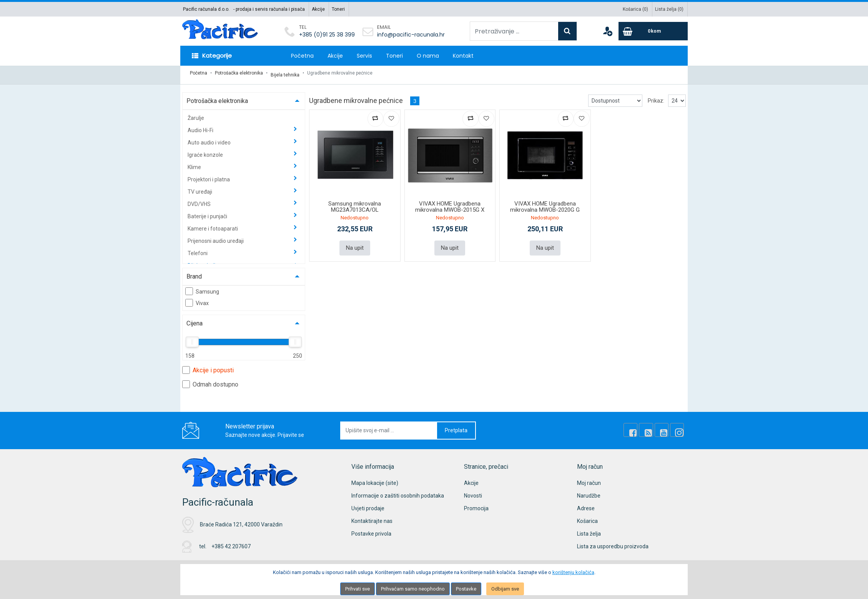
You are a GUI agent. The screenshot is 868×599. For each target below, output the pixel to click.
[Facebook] (639, 426)
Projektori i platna (209, 176)
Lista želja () (669, 9)
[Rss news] (652, 426)
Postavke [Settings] (466, 589)
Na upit (355, 244)
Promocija (476, 504)
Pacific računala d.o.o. (206, 9)
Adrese (586, 504)
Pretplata (456, 426)
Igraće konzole (206, 151)
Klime (195, 163)
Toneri (338, 9)
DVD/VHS (200, 200)
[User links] (607, 31)
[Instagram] (678, 426)
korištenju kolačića (573, 572)
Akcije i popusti (208, 366)
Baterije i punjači (208, 212)
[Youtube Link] (665, 426)
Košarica (587, 517)
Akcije (318, 9)
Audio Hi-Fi (201, 126)
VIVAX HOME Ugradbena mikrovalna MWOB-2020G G (545, 203)
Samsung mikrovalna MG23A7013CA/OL (355, 203)
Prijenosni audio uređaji (216, 237)
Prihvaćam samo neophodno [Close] (413, 589)
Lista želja (589, 530)
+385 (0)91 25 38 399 (327, 35)
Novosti (473, 492)
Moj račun (589, 479)
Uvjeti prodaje (368, 504)
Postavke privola (371, 530)
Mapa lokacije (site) (375, 479)
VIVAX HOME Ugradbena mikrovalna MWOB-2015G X (450, 203)
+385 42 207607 (231, 543)
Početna (302, 56)
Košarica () (635, 9)
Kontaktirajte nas (372, 517)
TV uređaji (200, 188)
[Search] (567, 31)
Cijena (195, 319)
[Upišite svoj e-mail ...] (389, 427)
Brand (194, 273)
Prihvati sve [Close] (358, 589)
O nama (428, 56)
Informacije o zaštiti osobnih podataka (398, 492)
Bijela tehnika (285, 73)
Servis (364, 56)
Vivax (197, 299)
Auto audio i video (210, 139)
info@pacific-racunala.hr (411, 35)
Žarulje (196, 114)
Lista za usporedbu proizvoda (613, 543)
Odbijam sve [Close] (505, 589)
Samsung (202, 287)
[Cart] (653, 31)
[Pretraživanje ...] (514, 31)
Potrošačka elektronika (239, 73)
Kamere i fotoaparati (213, 225)
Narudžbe (589, 492)
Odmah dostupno (210, 380)
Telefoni (198, 249)
